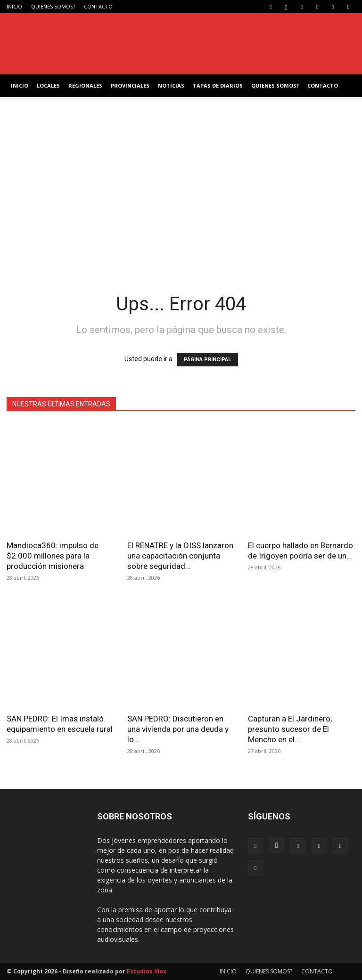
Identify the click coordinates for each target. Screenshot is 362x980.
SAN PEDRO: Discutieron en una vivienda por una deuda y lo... (178, 729)
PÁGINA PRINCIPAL (207, 360)
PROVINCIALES (130, 85)
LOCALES (48, 85)
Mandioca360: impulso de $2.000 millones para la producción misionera (53, 556)
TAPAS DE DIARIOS (218, 85)
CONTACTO (98, 6)
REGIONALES (85, 85)
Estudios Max (147, 971)
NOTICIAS (171, 85)
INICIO (14, 6)
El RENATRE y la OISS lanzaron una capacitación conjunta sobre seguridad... (180, 556)
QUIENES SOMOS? (53, 6)
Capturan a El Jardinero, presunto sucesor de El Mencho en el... (290, 729)
